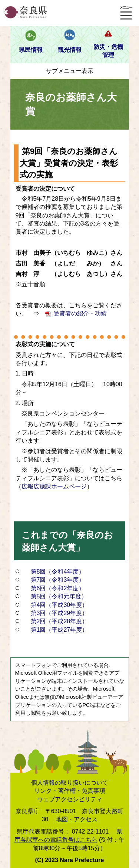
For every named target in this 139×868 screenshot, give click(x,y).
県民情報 (31, 50)
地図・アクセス (77, 819)
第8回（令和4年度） (58, 572)
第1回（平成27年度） (59, 630)
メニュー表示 (126, 13)
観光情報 (70, 50)
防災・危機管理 (108, 51)
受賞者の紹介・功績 (80, 313)
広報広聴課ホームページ (54, 486)
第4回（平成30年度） (59, 605)
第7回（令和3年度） (58, 580)
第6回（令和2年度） (58, 588)
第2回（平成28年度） (59, 621)
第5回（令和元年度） (59, 596)
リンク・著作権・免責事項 (70, 791)
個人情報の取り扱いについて (70, 783)
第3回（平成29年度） (59, 613)
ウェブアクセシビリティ (70, 799)
